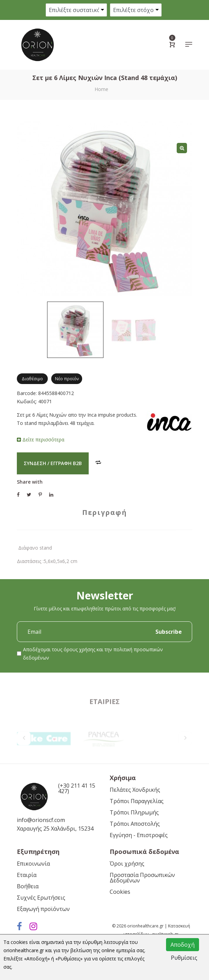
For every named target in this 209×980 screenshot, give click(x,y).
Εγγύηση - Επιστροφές (139, 835)
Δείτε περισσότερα (41, 440)
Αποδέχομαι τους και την (93, 654)
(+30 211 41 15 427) (77, 788)
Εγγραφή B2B (66, 463)
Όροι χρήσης (127, 864)
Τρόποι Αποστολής (135, 824)
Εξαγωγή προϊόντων (43, 909)
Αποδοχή (183, 945)
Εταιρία (27, 875)
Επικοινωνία (33, 864)
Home (101, 89)
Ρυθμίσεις (184, 958)
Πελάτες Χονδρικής (135, 790)
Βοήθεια (28, 886)
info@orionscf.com (41, 820)
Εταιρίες (104, 720)
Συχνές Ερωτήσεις (41, 898)
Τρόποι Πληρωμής (134, 812)
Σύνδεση (35, 463)
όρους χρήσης (79, 649)
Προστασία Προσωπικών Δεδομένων (142, 878)
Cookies (120, 892)
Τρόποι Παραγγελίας (137, 801)
